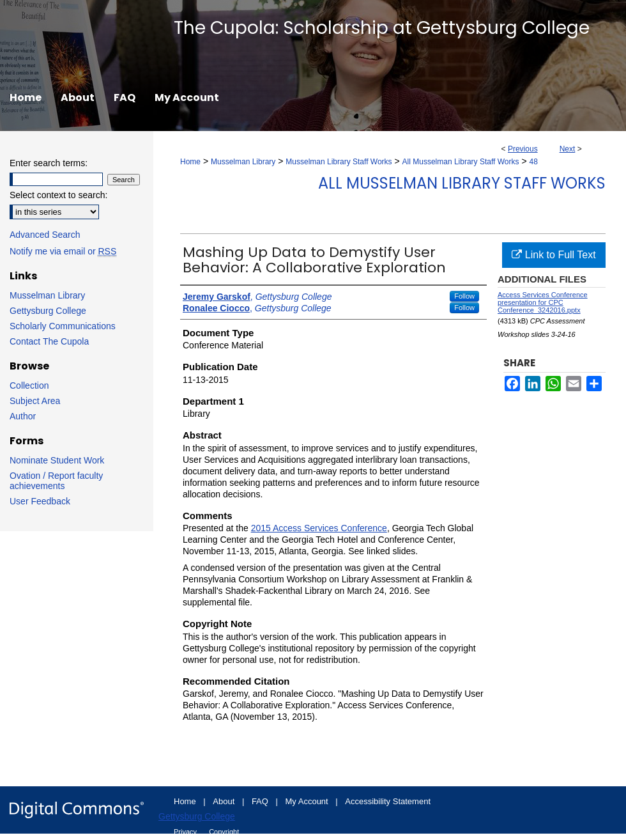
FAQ (261, 801)
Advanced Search (45, 235)
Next (568, 149)
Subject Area (35, 401)
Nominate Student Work (57, 460)
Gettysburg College (48, 311)
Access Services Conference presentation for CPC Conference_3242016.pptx (543, 302)
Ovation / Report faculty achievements (56, 481)
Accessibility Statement (388, 801)
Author (23, 416)
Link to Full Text (553, 255)
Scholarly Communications (63, 326)
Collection (29, 385)
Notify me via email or (63, 251)
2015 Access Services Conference (319, 528)
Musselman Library (243, 162)
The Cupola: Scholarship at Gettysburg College (382, 28)
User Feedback (40, 501)
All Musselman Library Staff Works (461, 162)
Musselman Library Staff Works (339, 162)
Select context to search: (58, 195)
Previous (523, 149)
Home (190, 162)
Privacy (186, 832)
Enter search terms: (49, 163)
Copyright (224, 832)
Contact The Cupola (49, 341)
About (225, 801)
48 (534, 162)
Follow (464, 296)
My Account (308, 801)
